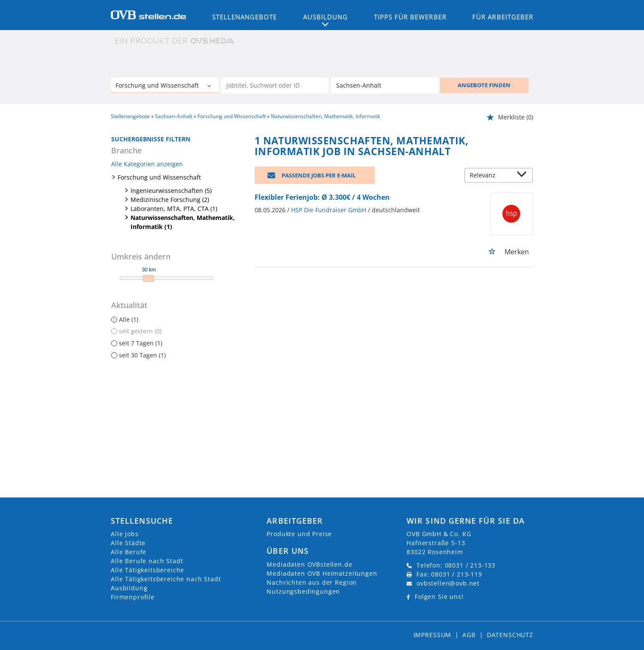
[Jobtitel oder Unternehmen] (275, 85)
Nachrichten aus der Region (312, 582)
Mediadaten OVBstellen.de (309, 564)
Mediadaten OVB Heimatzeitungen (322, 573)
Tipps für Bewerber (410, 17)
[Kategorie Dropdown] (210, 86)
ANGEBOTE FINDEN (484, 85)
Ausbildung (129, 588)
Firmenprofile (133, 597)
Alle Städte (128, 543)
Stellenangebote (245, 17)
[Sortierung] (490, 176)
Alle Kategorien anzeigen (147, 164)
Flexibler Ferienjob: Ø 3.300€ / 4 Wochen (322, 197)
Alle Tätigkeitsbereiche (147, 570)
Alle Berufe (129, 552)
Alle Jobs (125, 534)
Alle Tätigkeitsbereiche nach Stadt (166, 579)
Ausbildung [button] (326, 17)
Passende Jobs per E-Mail (319, 175)
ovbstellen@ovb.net (448, 583)
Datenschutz (510, 635)
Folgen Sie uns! (439, 597)
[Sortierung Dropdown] (524, 176)
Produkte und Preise (299, 534)
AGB (469, 635)
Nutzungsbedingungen (303, 591)
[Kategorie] (156, 86)
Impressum (433, 635)
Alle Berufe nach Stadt (147, 561)
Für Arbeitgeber (503, 17)
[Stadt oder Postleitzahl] (385, 85)
